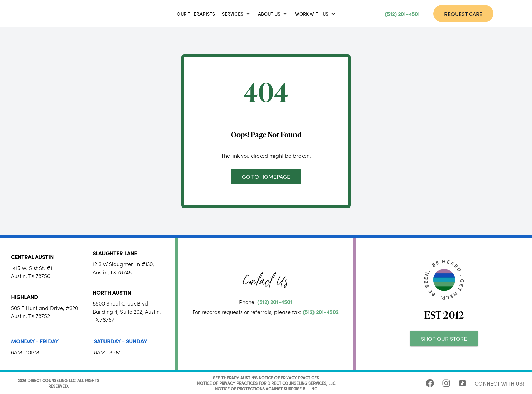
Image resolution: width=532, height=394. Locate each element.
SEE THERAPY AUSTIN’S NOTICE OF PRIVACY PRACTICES (266, 378)
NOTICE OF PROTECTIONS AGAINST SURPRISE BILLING (266, 388)
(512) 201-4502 (320, 312)
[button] (236, 14)
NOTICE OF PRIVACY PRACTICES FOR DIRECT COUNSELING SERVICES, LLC (266, 383)
